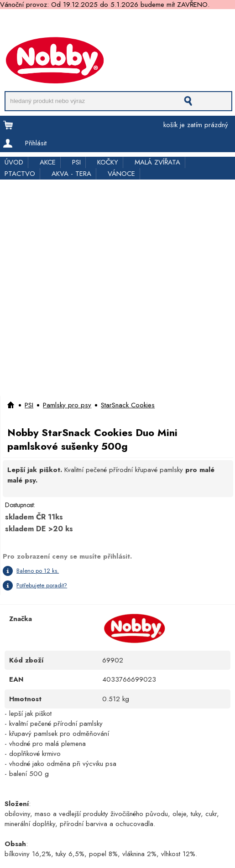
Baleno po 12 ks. (38, 571)
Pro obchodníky (85, 24)
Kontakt (10, 33)
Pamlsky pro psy (67, 405)
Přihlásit (36, 143)
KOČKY (108, 162)
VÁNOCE (121, 174)
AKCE (48, 162)
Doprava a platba (26, 24)
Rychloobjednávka (144, 24)
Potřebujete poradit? (42, 585)
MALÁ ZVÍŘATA (157, 162)
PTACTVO (20, 174)
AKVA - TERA (71, 174)
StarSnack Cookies (128, 405)
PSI (76, 162)
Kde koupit (196, 24)
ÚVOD (14, 162)
